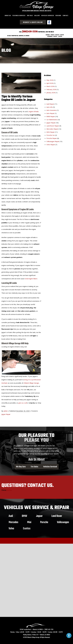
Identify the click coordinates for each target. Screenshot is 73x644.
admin (6, 410)
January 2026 (51, 91)
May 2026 (50, 79)
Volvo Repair (51, 143)
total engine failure (31, 277)
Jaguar (39, 515)
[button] (69, 636)
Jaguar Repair (6, 413)
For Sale (30, 16)
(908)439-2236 (30, 31)
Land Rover (57, 515)
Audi (11, 515)
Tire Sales (34, 465)
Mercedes (13, 521)
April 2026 (50, 82)
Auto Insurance (51, 109)
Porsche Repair (52, 137)
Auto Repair (50, 112)
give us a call (23, 402)
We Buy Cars (21, 465)
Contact (66, 16)
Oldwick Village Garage (31, 382)
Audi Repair (50, 103)
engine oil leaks (34, 110)
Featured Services (19, 16)
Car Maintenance (52, 118)
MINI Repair (50, 131)
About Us (8, 16)
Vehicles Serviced (48, 16)
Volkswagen (63, 521)
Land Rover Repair (53, 125)
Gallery (37, 16)
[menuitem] (8, 16)
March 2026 (50, 85)
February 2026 (51, 88)
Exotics (27, 527)
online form (9, 489)
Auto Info (50, 106)
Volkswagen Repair (53, 140)
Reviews (58, 16)
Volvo (11, 527)
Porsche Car (51, 134)
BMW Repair (51, 115)
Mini (29, 521)
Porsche (44, 521)
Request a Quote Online (33, 22)
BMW (24, 515)
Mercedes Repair (52, 128)
